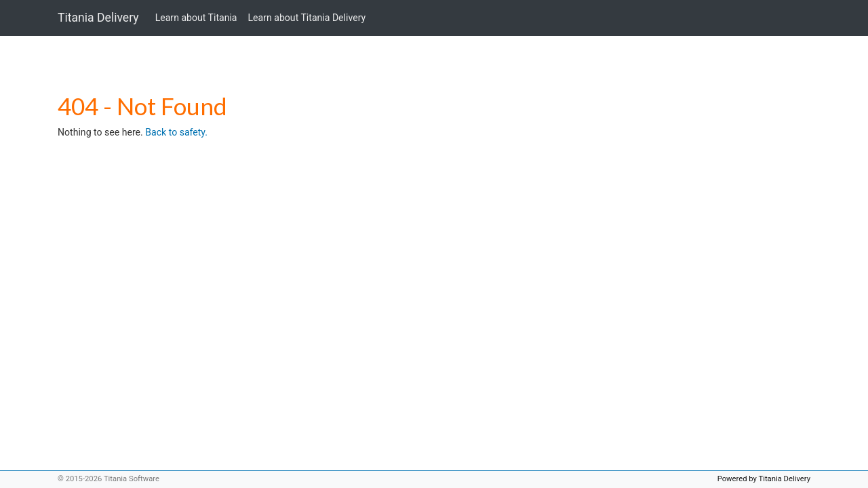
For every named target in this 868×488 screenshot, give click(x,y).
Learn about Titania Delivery (307, 18)
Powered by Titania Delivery (764, 479)
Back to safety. (176, 132)
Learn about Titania (196, 18)
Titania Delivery (98, 18)
